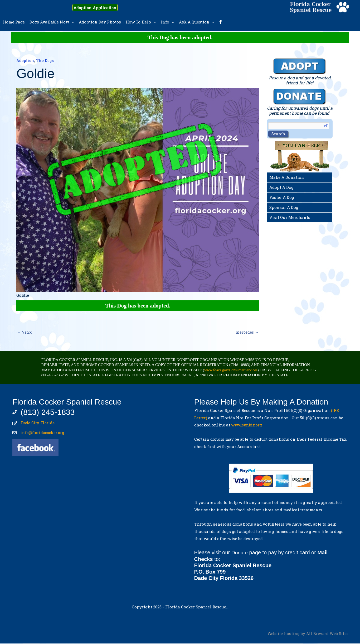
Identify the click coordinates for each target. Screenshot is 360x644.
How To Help (138, 22)
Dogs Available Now (49, 22)
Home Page (14, 22)
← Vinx (24, 332)
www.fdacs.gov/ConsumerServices (232, 370)
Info (165, 22)
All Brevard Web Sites (327, 634)
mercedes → (247, 332)
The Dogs (46, 60)
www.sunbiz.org (248, 425)
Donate (240, 553)
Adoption (26, 60)
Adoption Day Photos (100, 22)
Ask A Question (194, 22)
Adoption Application (99, 7)
